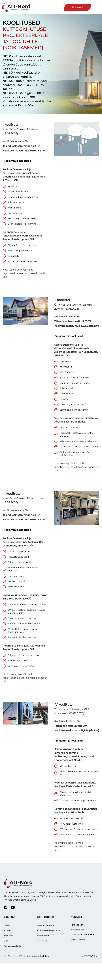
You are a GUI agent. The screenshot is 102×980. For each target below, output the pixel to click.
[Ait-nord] (17, 7)
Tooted (7, 930)
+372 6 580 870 (78, 925)
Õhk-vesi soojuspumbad (49, 930)
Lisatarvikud (43, 936)
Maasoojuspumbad (46, 925)
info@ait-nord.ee (79, 930)
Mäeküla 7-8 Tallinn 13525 (82, 935)
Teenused (9, 936)
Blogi (7, 941)
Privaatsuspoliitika (13, 946)
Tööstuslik (42, 941)
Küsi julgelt (77, 7)
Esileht (7, 925)
